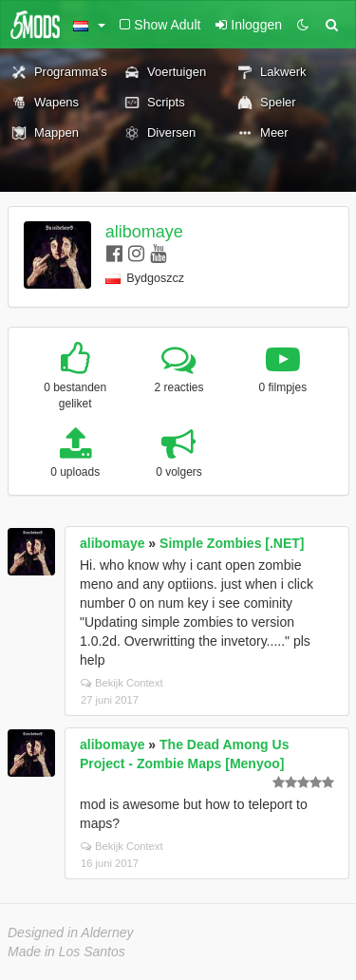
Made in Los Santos (66, 952)
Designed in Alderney (71, 933)
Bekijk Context (122, 683)
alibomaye (144, 232)
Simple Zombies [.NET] (232, 543)
